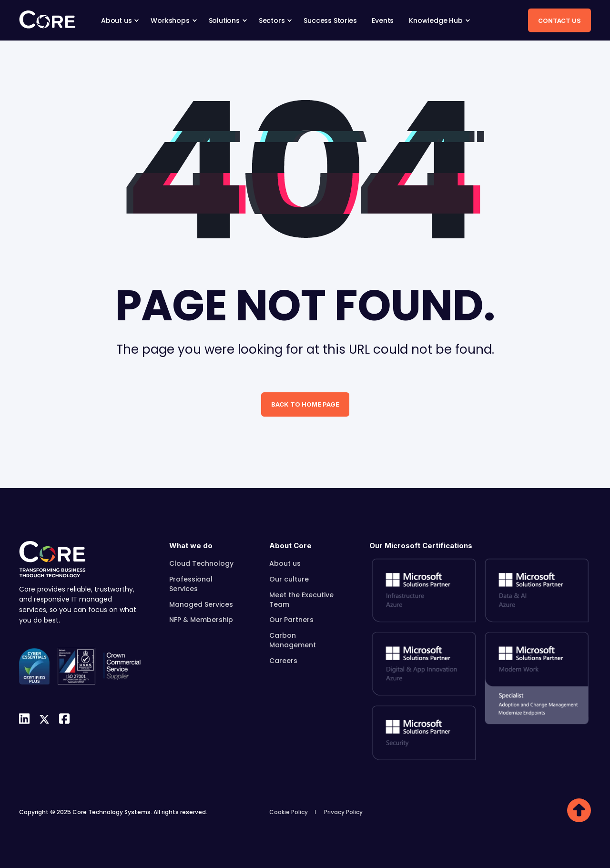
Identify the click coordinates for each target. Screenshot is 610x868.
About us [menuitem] (285, 563)
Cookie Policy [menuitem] (289, 812)
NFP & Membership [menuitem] (201, 620)
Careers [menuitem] (283, 661)
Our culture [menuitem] (289, 579)
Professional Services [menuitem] (191, 584)
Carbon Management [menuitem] (293, 640)
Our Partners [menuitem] (291, 620)
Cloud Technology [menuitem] (201, 563)
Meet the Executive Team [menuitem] (301, 600)
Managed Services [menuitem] (201, 604)
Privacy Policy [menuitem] (343, 812)
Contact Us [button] (559, 20)
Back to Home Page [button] (305, 404)
